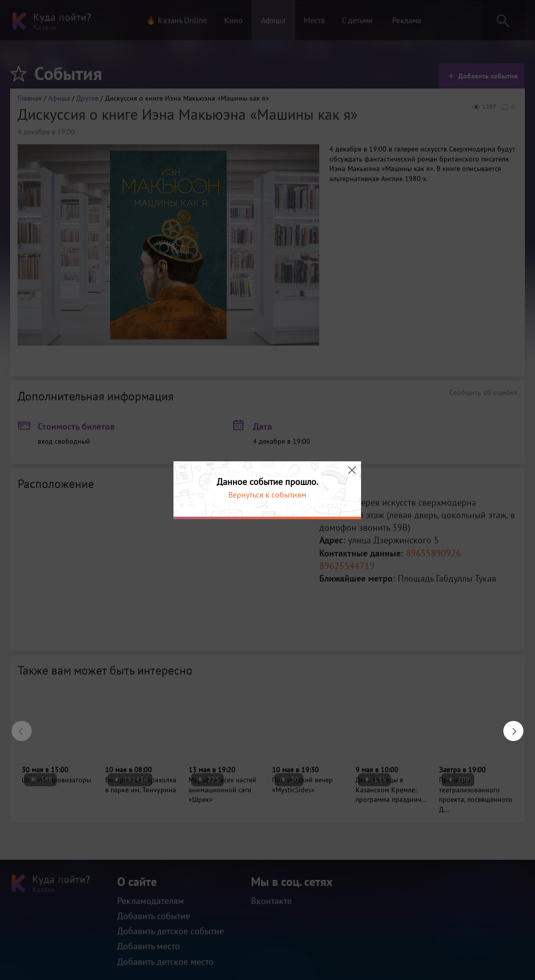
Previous (17, 726)
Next (508, 726)
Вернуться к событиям (267, 495)
